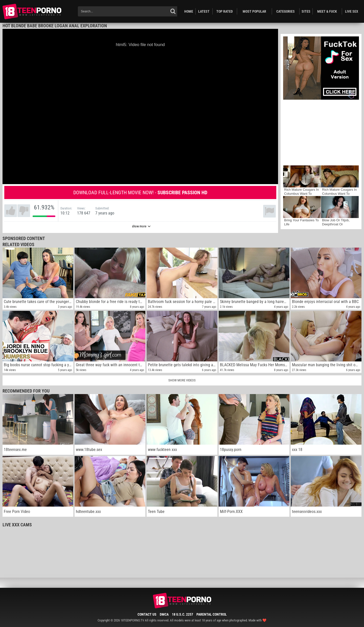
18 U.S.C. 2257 (183, 614)
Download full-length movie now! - (140, 192)
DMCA (164, 614)
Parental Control (212, 614)
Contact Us (147, 614)
